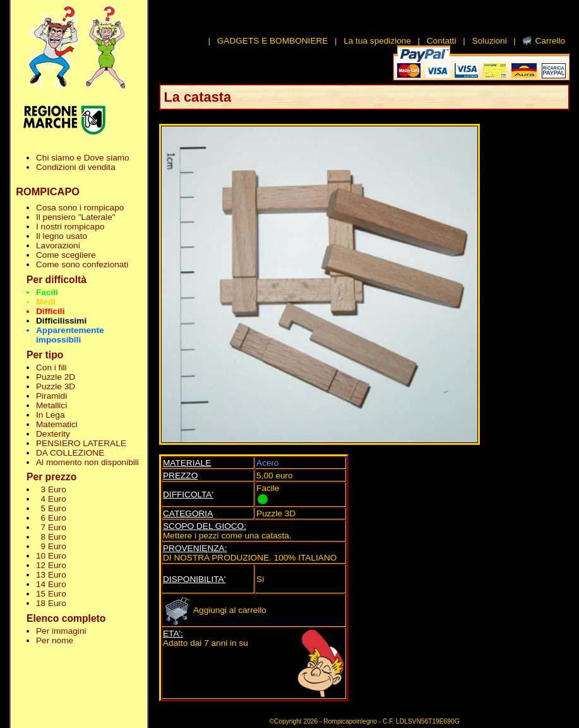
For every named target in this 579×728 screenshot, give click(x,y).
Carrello (550, 41)
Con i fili (51, 367)
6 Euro (51, 518)
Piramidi (51, 396)
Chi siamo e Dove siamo (83, 158)
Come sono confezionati (82, 264)
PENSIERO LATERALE (81, 443)
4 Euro (51, 499)
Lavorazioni (58, 246)
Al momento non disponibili (87, 462)
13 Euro (51, 575)
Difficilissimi (61, 321)
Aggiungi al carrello (215, 610)
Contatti (442, 41)
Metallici (51, 405)
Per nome (55, 640)
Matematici (57, 424)
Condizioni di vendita (76, 167)
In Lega (50, 415)
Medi (46, 302)
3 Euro (51, 489)
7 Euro (51, 527)
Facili (47, 292)
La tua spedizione (377, 41)
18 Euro (51, 603)
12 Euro (51, 565)
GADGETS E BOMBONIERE (273, 41)
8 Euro (51, 537)
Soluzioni (489, 41)
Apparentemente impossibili (70, 335)
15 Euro (51, 594)
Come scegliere (66, 255)
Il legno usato (62, 236)
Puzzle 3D (56, 386)
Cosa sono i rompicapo (80, 208)
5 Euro (51, 508)
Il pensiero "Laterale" (76, 217)
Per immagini (61, 631)
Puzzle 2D (56, 377)
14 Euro (51, 584)
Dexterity (53, 434)
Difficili (50, 311)
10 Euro (51, 556)
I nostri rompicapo (70, 227)
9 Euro (51, 546)
